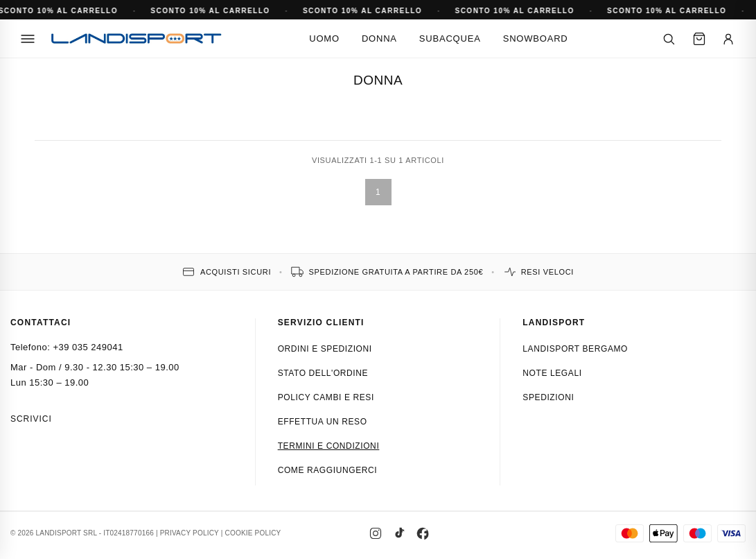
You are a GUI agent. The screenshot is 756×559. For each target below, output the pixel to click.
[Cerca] (669, 39)
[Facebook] (423, 533)
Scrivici (31, 419)
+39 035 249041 (88, 347)
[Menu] (28, 39)
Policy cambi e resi (326, 397)
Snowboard (536, 38)
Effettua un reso (323, 422)
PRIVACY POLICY (190, 533)
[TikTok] (399, 533)
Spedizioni (548, 397)
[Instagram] (376, 533)
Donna (379, 38)
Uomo (324, 38)
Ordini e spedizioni (325, 349)
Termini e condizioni (329, 446)
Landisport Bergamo (575, 349)
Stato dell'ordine (323, 373)
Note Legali (552, 373)
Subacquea (450, 38)
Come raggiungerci (328, 470)
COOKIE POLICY (253, 533)
